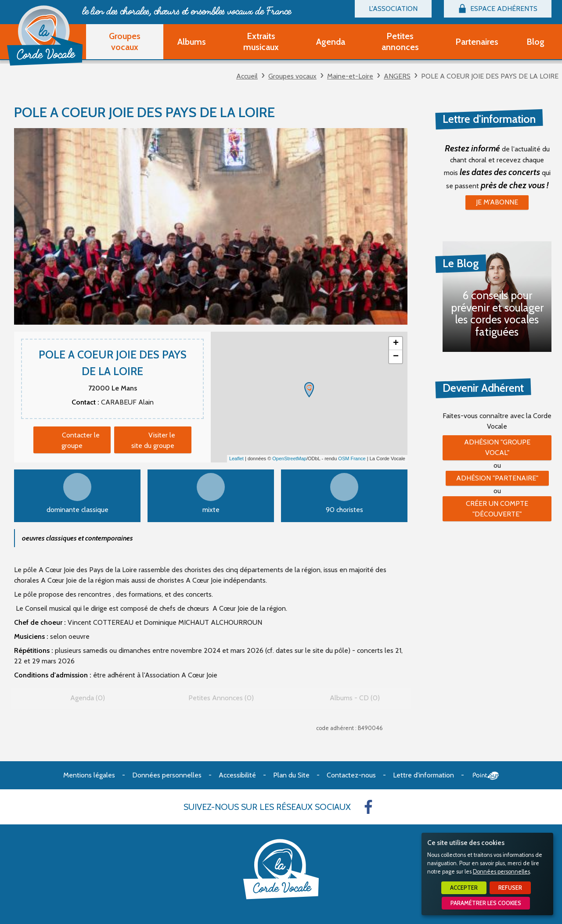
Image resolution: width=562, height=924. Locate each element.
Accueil (247, 76)
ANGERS (397, 76)
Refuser (510, 888)
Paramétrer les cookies (486, 903)
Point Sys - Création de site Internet (486, 776)
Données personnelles (501, 872)
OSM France (352, 458)
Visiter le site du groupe (153, 440)
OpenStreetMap (289, 458)
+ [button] (396, 344)
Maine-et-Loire (350, 76)
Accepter (464, 888)
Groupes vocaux (292, 76)
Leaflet (236, 458)
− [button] (396, 357)
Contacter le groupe (81, 440)
